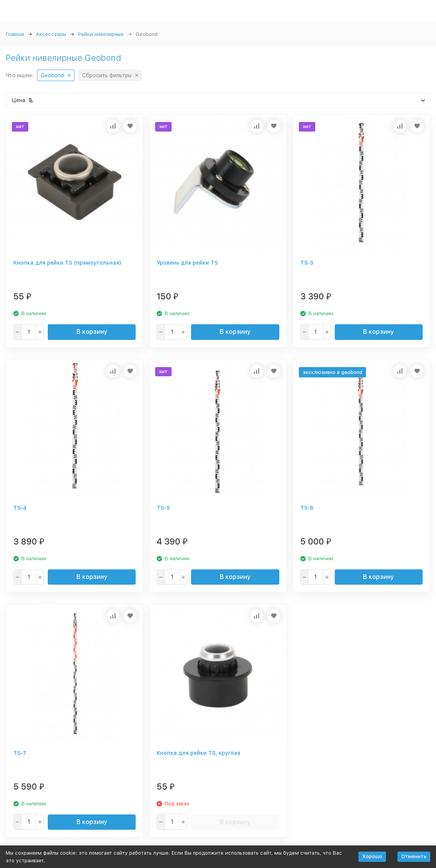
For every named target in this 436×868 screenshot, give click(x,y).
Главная (15, 34)
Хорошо (372, 856)
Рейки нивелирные (101, 34)
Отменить (414, 856)
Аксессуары (51, 34)
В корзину (92, 332)
